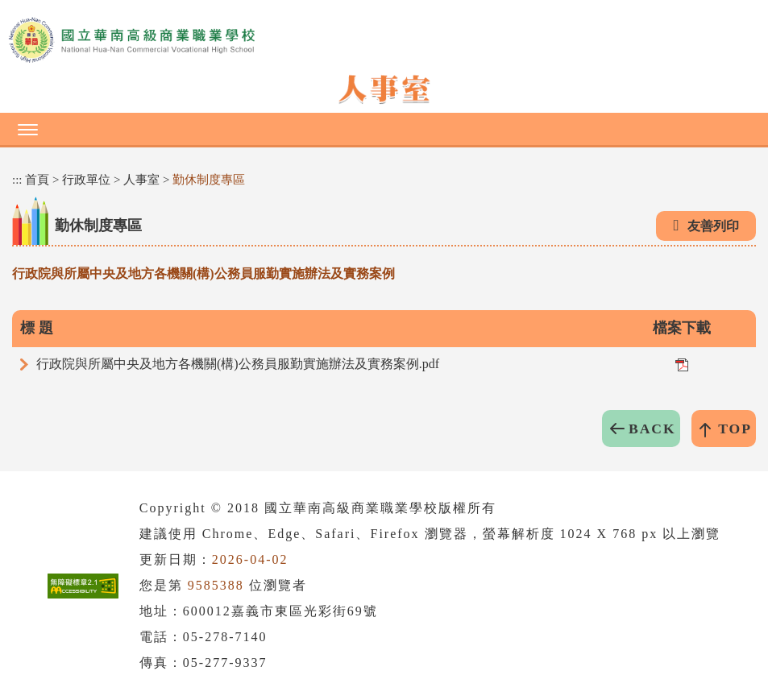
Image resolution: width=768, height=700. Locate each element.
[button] (384, 129)
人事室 (141, 180)
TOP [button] (735, 429)
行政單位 (86, 180)
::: (17, 180)
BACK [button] (652, 429)
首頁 (37, 180)
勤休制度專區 (209, 180)
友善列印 (713, 226)
